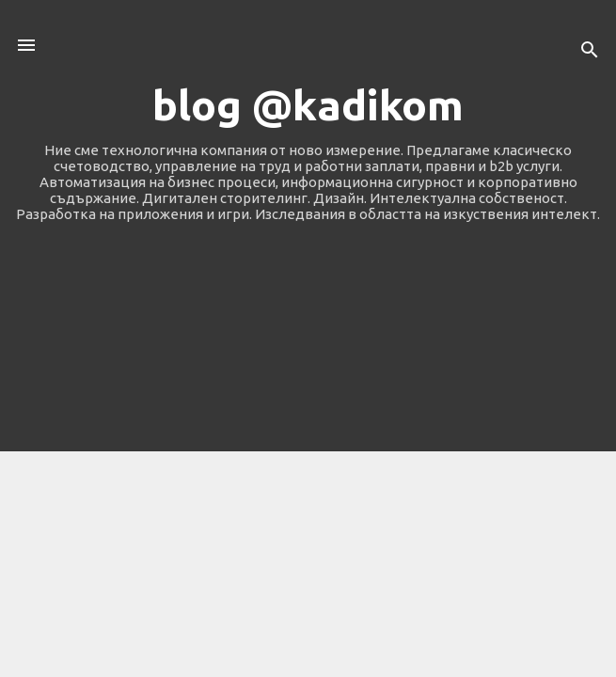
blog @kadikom (308, 105)
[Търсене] (590, 51)
